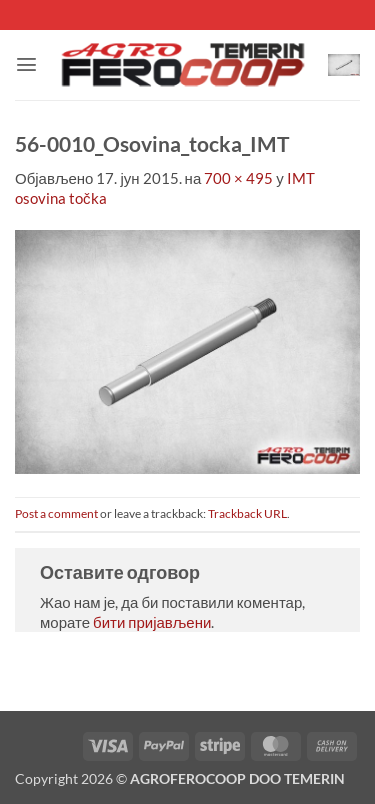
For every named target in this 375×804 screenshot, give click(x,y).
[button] (26, 64)
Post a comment (56, 513)
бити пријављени (152, 622)
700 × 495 (238, 178)
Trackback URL (247, 513)
